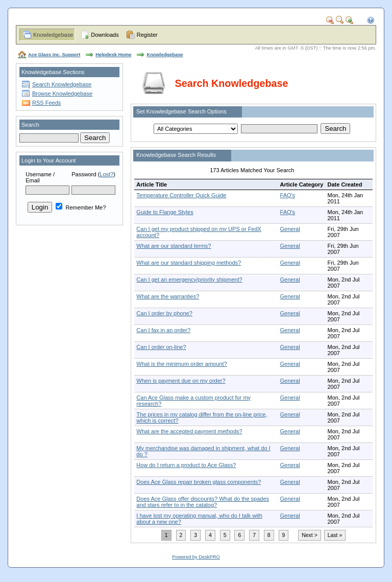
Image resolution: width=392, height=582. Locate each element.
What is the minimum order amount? (181, 364)
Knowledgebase (53, 35)
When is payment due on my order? (181, 381)
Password (84, 174)
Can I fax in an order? (163, 330)
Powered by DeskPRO (196, 557)
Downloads (105, 35)
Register (147, 35)
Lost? (106, 174)
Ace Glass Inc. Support (54, 55)
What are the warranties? (168, 296)
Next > (309, 535)
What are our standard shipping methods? (189, 263)
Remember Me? (81, 207)
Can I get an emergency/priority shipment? (189, 280)
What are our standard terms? (174, 246)
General (290, 229)
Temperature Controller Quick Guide (181, 195)
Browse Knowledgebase (62, 94)
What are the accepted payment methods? (189, 431)
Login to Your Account (48, 160)
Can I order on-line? (161, 347)
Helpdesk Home (113, 55)
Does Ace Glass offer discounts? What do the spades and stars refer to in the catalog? (203, 502)
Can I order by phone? (164, 313)
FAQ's (288, 195)
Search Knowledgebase (62, 84)
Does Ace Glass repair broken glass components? (199, 482)
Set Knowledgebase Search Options (181, 111)
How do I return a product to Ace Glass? (186, 465)
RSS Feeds (46, 103)
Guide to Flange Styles (165, 212)
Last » (335, 535)
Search (30, 125)
